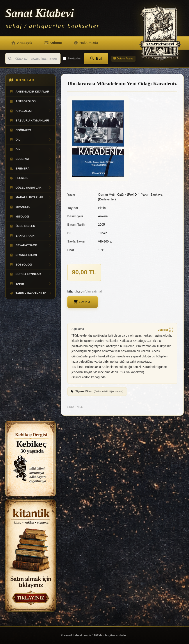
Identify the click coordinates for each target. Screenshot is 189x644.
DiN (30, 149)
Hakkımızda (86, 43)
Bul (96, 58)
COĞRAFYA (30, 130)
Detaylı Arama (123, 59)
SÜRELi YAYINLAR (30, 274)
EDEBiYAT (30, 159)
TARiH (30, 284)
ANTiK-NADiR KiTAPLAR (32, 92)
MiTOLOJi (30, 217)
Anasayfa (22, 43)
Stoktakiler (72, 59)
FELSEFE (30, 178)
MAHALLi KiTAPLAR (30, 197)
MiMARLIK (30, 207)
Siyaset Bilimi (97, 392)
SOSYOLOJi (30, 265)
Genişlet (165, 330)
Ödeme (53, 43)
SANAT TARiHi (30, 236)
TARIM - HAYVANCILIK (31, 293)
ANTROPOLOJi (30, 101)
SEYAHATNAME (30, 245)
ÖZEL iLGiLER (30, 226)
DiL (30, 140)
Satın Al (83, 302)
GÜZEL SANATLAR (30, 188)
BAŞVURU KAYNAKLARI (32, 121)
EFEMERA (30, 169)
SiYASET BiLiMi (30, 255)
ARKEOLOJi (30, 111)
